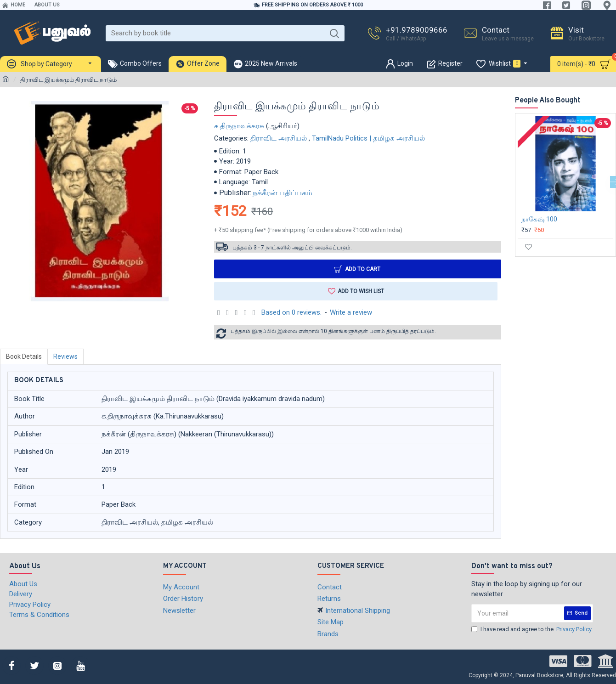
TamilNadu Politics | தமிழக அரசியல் (368, 138)
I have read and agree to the (532, 629)
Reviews (65, 356)
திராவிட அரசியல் (279, 138)
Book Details (24, 356)
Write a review (351, 312)
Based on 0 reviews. (291, 312)
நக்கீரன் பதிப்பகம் (283, 193)
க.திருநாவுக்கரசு (239, 126)
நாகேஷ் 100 (539, 219)
